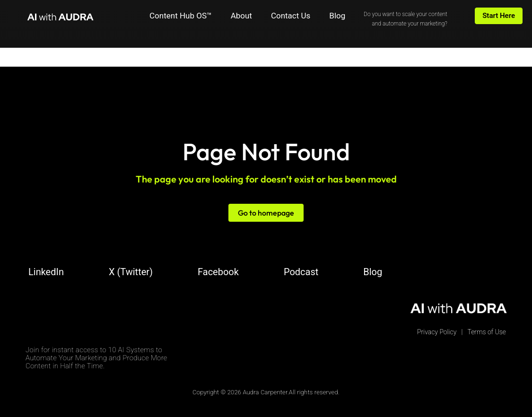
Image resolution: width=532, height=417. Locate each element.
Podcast (301, 272)
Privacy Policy (437, 332)
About (241, 16)
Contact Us (291, 16)
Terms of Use (487, 332)
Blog (337, 16)
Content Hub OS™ (181, 16)
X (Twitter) (131, 272)
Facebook (218, 272)
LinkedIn (46, 272)
